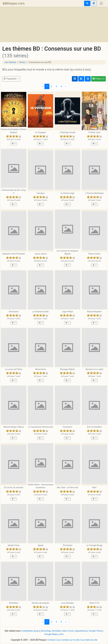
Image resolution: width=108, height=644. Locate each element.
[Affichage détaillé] (81, 79)
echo (61, 634)
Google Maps (51, 634)
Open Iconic (68, 631)
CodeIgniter (27, 631)
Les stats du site (89, 640)
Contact (51, 640)
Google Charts (96, 631)
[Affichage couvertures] (75, 79)
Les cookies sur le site (68, 640)
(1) (99, 79)
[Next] (66, 86)
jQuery (37, 631)
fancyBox (57, 631)
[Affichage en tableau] (88, 79)
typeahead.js (81, 631)
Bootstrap (46, 631)
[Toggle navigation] (101, 3)
